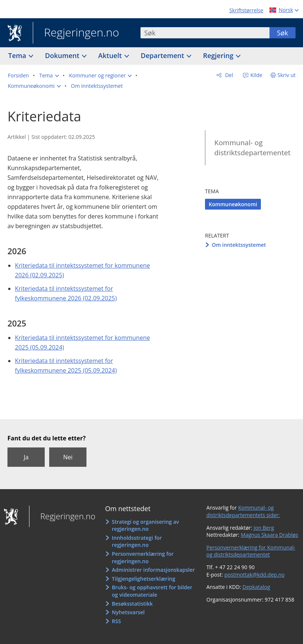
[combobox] (205, 33)
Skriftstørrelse (246, 10)
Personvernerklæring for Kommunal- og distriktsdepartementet (251, 551)
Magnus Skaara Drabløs (269, 535)
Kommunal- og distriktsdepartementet (252, 148)
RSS (116, 621)
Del (228, 75)
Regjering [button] (219, 55)
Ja (26, 457)
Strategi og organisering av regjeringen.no (145, 525)
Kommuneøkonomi (233, 204)
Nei (68, 457)
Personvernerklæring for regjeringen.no (143, 557)
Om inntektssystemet (239, 245)
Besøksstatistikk (132, 604)
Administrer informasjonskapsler (153, 570)
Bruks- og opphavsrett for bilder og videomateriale (152, 591)
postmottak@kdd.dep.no (255, 575)
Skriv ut (287, 75)
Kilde (256, 75)
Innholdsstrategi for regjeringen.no (137, 541)
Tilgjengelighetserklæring (143, 579)
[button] (49, 76)
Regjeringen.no (76, 33)
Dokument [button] (63, 55)
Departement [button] (163, 55)
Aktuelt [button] (111, 55)
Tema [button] (18, 55)
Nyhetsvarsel (128, 612)
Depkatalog (256, 587)
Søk (283, 33)
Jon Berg (264, 528)
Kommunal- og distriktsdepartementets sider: (243, 511)
